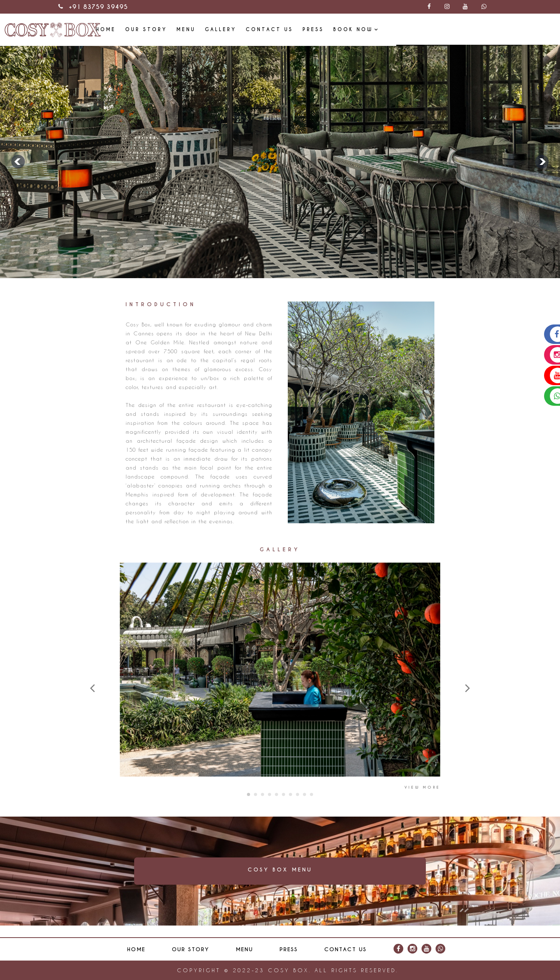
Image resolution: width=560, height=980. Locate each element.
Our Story (255, 29)
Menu (295, 29)
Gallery (330, 29)
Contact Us (379, 29)
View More (422, 787)
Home (215, 29)
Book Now (462, 29)
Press (423, 29)
